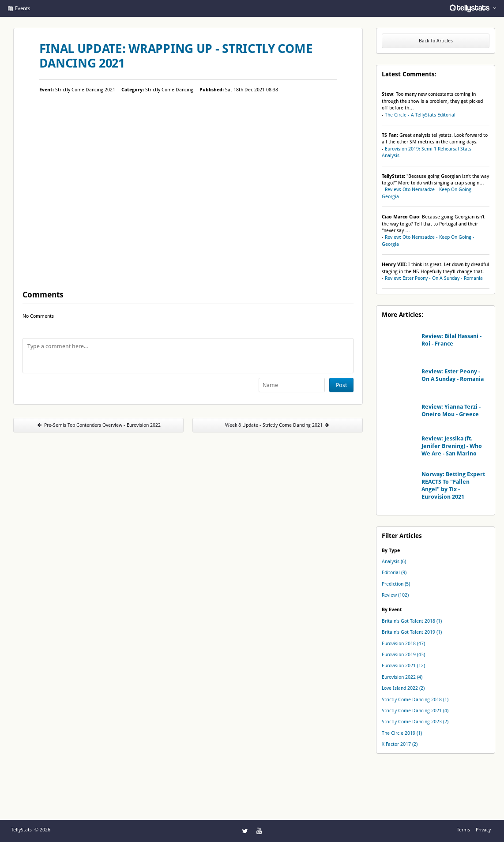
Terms (463, 830)
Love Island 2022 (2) (403, 688)
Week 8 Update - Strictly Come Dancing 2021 (278, 425)
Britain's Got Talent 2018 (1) (412, 621)
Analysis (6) (394, 562)
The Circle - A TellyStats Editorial (420, 115)
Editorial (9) (394, 573)
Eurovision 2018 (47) (403, 644)
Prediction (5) (396, 584)
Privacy (483, 830)
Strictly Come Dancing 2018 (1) (415, 700)
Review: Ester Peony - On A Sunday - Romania (434, 278)
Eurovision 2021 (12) (403, 666)
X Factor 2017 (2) (400, 744)
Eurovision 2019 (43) (403, 655)
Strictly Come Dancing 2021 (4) (415, 711)
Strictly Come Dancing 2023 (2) (415, 722)
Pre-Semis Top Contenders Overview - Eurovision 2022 (98, 425)
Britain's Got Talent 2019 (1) (412, 632)
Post (341, 385)
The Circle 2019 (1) (402, 733)
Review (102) (395, 595)
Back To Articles (436, 41)
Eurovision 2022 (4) (402, 677)
